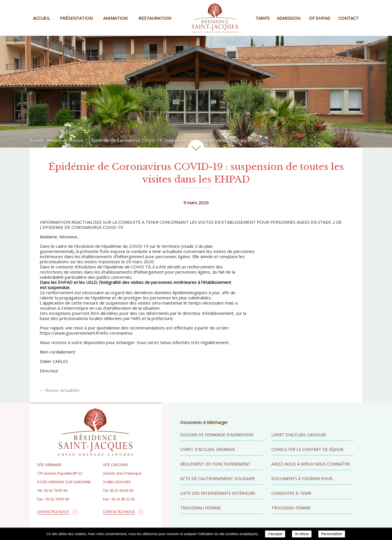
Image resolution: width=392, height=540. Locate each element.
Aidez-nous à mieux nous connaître (311, 464)
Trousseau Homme (200, 508)
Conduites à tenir (291, 493)
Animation (115, 18)
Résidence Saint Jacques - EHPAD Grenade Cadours (215, 18)
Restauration (155, 18)
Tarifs (262, 18)
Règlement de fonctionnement (215, 464)
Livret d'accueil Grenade (208, 449)
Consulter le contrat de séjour (307, 449)
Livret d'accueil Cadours (299, 435)
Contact (348, 18)
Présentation (76, 18)
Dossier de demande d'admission (217, 435)
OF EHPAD (320, 18)
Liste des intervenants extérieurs (218, 493)
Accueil (42, 18)
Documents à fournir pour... (303, 479)
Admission (289, 18)
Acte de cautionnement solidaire (218, 479)
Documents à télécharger (204, 422)
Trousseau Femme (291, 508)
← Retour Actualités (60, 390)
